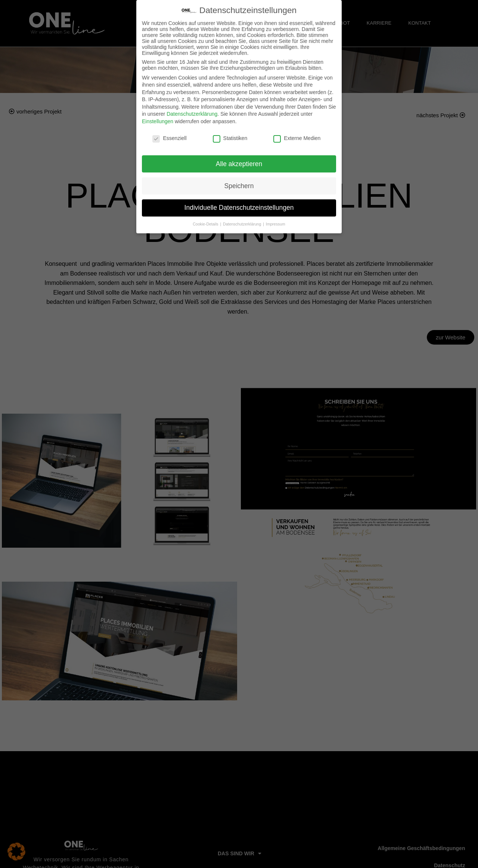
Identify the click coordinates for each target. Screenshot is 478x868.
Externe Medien (297, 138)
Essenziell (169, 138)
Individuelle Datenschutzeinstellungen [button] (239, 208)
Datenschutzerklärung (192, 114)
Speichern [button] (239, 186)
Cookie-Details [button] (206, 224)
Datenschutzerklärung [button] (243, 224)
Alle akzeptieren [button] (239, 164)
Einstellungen (158, 121)
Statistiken (230, 138)
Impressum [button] (276, 224)
